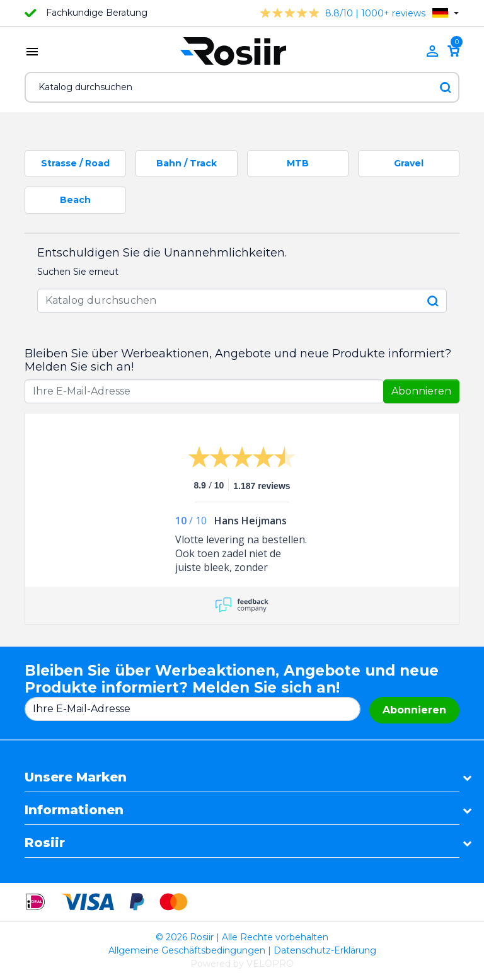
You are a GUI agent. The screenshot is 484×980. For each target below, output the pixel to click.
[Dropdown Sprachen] (446, 13)
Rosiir (45, 843)
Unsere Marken (76, 777)
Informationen (74, 810)
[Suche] (242, 87)
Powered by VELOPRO (242, 964)
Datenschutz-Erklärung (325, 950)
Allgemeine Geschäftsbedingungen (187, 950)
